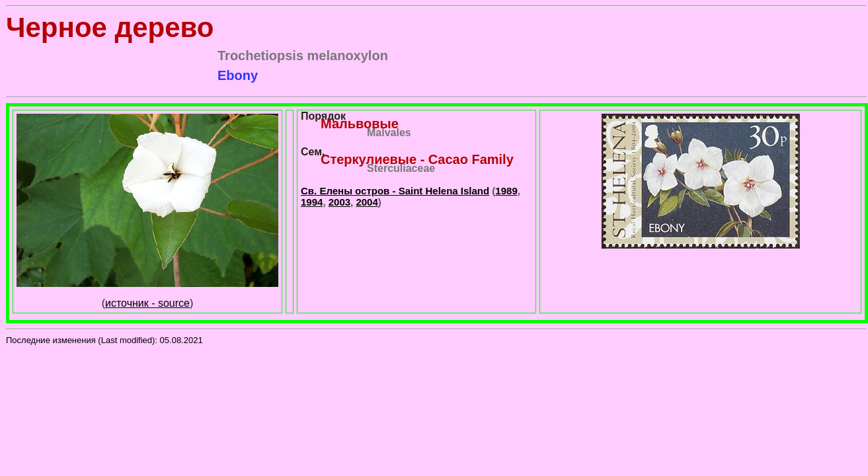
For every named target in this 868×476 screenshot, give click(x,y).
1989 (506, 191)
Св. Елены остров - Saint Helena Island (395, 191)
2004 (367, 202)
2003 (339, 202)
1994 (312, 202)
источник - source (147, 303)
